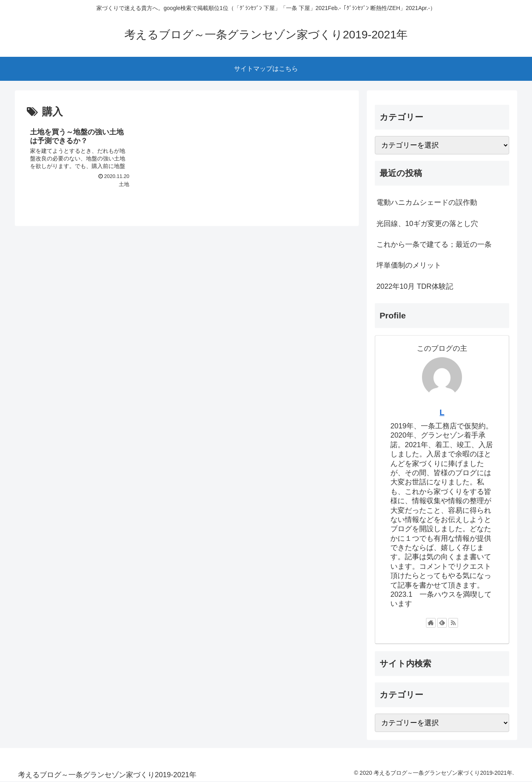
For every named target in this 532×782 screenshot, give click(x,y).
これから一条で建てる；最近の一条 (434, 244)
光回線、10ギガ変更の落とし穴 (427, 224)
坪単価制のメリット (409, 265)
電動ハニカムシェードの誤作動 (427, 202)
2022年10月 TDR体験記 (415, 286)
